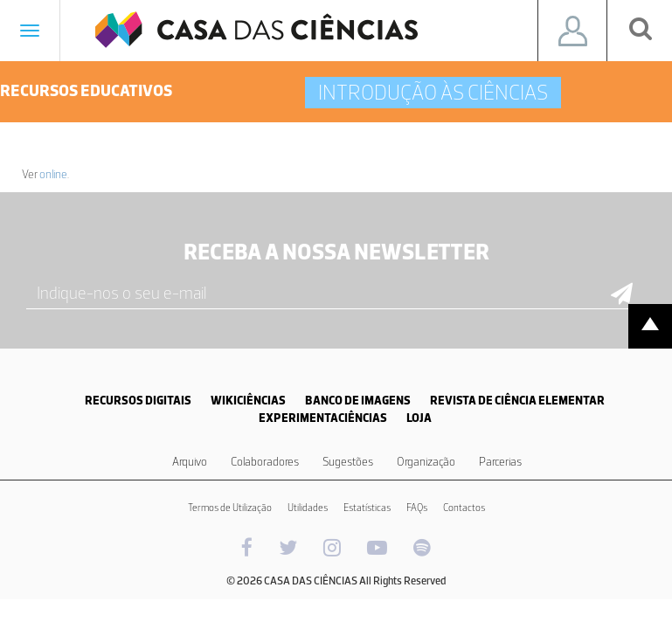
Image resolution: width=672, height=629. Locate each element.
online (53, 174)
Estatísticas (367, 508)
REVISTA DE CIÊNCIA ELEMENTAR (517, 401)
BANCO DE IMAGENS (358, 401)
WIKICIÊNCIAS (248, 401)
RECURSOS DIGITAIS (138, 401)
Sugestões (348, 462)
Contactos (464, 508)
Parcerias (500, 462)
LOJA (419, 418)
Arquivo (190, 462)
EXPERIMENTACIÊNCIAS (323, 418)
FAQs (417, 508)
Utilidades (308, 508)
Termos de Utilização (230, 508)
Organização (426, 462)
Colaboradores (265, 462)
